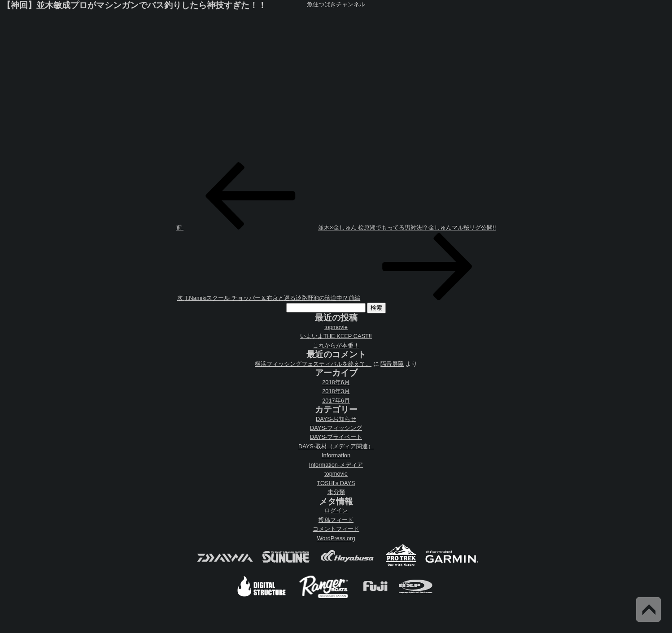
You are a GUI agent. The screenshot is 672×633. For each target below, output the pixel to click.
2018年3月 (336, 391)
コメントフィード (336, 529)
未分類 (336, 492)
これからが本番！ (336, 345)
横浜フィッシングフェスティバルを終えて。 (313, 364)
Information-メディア (336, 465)
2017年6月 (336, 401)
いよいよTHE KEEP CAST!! (336, 336)
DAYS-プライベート (336, 437)
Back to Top (648, 609)
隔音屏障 (392, 364)
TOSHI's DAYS (336, 483)
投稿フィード (336, 520)
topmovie (336, 327)
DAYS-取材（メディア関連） (336, 446)
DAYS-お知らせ (336, 419)
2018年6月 (336, 382)
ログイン (336, 510)
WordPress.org (336, 538)
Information (336, 455)
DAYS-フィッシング (336, 428)
